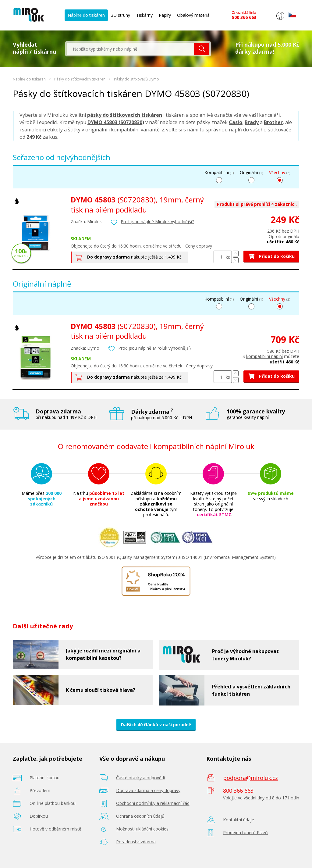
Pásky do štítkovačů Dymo (136, 79)
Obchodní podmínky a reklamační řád (153, 803)
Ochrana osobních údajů (140, 816)
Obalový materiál (194, 15)
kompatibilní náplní (264, 356)
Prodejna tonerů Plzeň (245, 832)
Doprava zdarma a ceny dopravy (148, 790)
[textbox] (130, 49)
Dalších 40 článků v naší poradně (156, 725)
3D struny (121, 15)
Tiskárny (144, 15)
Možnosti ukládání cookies (142, 829)
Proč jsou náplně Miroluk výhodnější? (157, 221)
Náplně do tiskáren (86, 15)
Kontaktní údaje (239, 820)
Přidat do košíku (271, 256)
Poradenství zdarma (136, 842)
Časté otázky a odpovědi (140, 778)
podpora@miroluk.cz (250, 778)
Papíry (165, 15)
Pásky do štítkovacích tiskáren (80, 79)
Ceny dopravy (199, 246)
